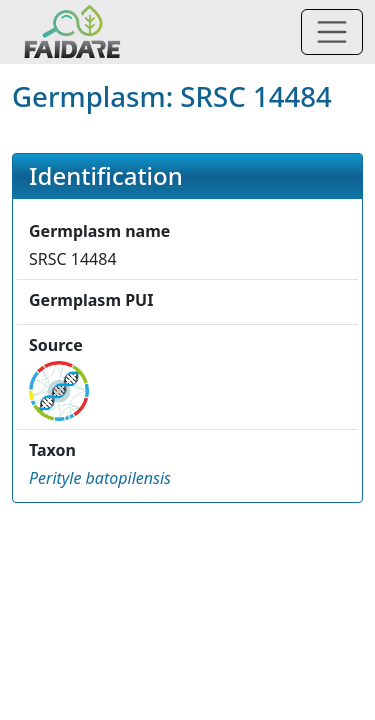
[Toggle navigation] (332, 32)
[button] (100, 478)
